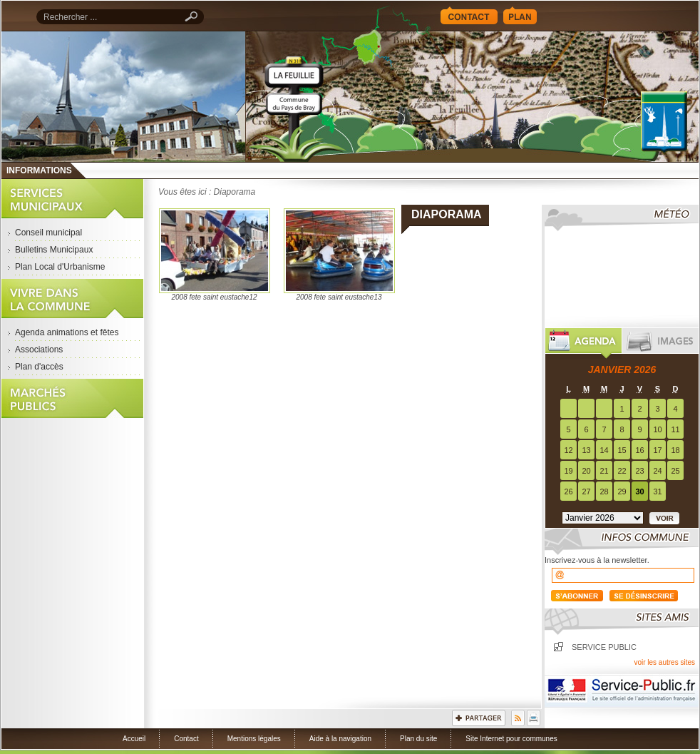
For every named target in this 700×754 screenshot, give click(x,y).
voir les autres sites (664, 662)
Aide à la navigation (340, 739)
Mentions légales (254, 739)
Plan (520, 15)
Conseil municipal (48, 233)
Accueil (472, 97)
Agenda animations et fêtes (67, 332)
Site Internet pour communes (511, 739)
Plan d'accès (39, 367)
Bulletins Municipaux (54, 250)
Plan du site (418, 739)
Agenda (583, 343)
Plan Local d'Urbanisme (60, 267)
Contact (469, 15)
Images (660, 343)
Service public (604, 647)
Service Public (622, 691)
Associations (39, 350)
